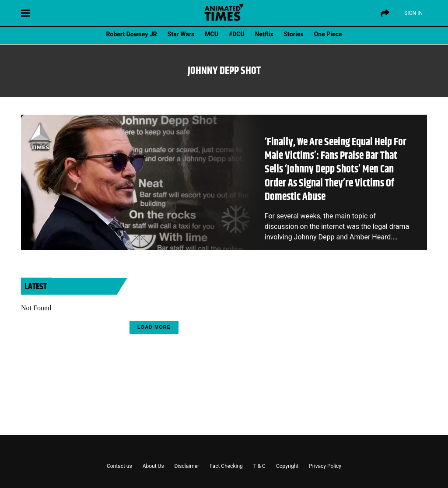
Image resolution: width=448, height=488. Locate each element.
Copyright (287, 466)
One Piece (328, 34)
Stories (294, 34)
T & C (259, 466)
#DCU (237, 34)
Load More (154, 327)
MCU (212, 34)
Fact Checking (226, 466)
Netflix (264, 34)
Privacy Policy (325, 466)
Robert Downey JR (131, 34)
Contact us (119, 466)
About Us (153, 466)
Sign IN (413, 13)
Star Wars (181, 34)
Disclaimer (187, 466)
